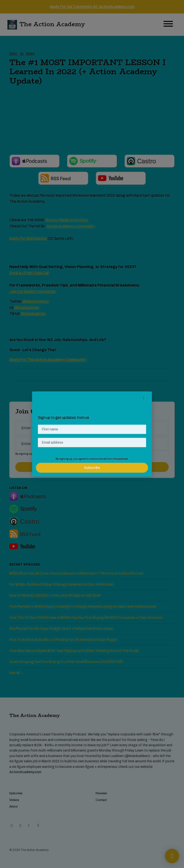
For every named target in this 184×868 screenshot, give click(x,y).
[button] (144, 398)
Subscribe (92, 468)
